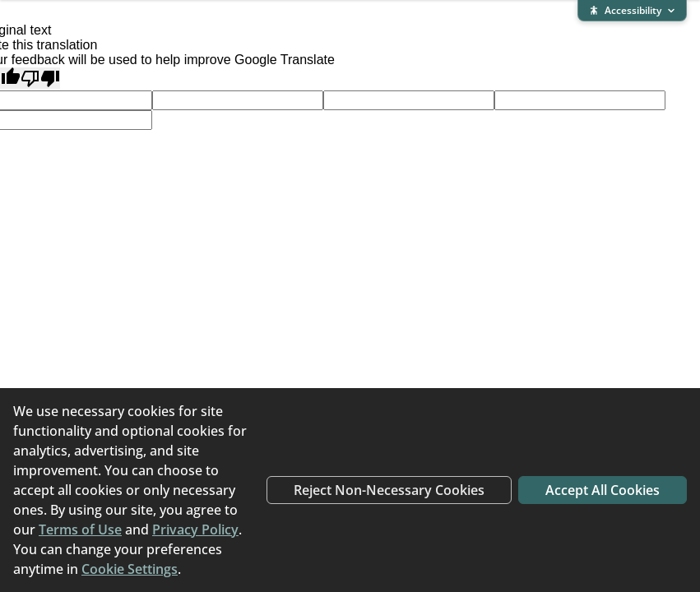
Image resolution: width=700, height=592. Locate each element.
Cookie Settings (130, 569)
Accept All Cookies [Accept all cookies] (603, 490)
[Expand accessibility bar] (632, 11)
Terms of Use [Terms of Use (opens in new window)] (80, 530)
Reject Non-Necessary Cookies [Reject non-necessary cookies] (389, 490)
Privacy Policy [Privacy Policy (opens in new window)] (195, 530)
